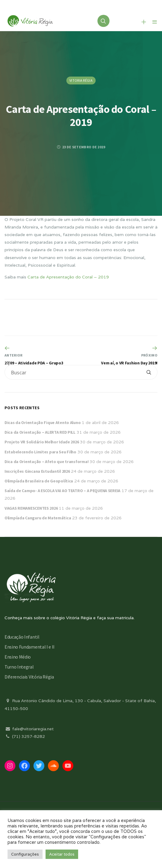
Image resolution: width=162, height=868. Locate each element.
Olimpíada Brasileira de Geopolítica (39, 481)
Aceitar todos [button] (62, 854)
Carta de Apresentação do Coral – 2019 (68, 277)
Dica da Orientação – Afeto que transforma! (46, 462)
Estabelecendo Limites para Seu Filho (40, 452)
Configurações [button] (25, 854)
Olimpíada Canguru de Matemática (38, 518)
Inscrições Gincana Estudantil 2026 (37, 471)
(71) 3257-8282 (25, 736)
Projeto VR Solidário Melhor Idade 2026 (42, 442)
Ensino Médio (18, 657)
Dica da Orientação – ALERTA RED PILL (40, 432)
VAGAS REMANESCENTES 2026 (31, 508)
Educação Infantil (22, 637)
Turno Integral (19, 667)
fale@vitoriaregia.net (29, 729)
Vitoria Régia (81, 80)
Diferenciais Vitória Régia (29, 677)
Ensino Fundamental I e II (30, 647)
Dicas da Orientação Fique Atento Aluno (43, 422)
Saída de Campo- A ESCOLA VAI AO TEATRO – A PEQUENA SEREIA (62, 491)
